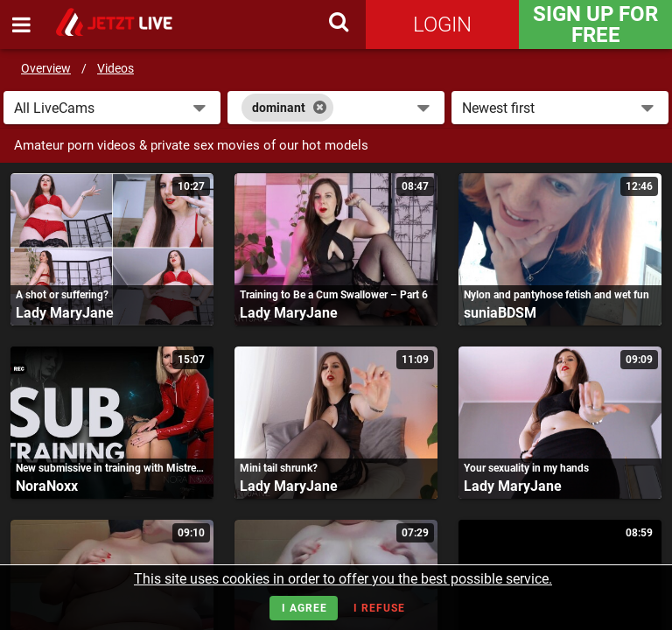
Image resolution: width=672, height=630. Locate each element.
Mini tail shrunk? (279, 468)
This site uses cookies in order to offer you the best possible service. (343, 579)
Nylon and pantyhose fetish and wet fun (556, 295)
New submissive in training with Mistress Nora (112, 468)
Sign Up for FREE (595, 24)
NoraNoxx (47, 486)
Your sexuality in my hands (526, 468)
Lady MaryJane (65, 313)
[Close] (320, 108)
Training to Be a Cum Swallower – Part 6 (334, 295)
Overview (46, 68)
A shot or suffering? (62, 295)
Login (442, 24)
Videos (115, 68)
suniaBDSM (500, 313)
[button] (112, 108)
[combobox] (336, 108)
